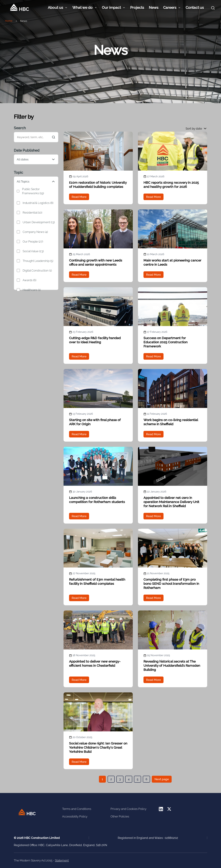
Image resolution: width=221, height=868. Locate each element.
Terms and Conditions (77, 809)
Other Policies (120, 816)
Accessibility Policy (75, 816)
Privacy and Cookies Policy (128, 809)
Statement (62, 860)
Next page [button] (162, 779)
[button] (196, 129)
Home (9, 21)
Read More (79, 197)
